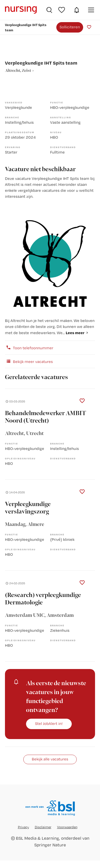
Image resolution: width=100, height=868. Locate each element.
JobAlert (77, 10)
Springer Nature (50, 845)
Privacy (23, 827)
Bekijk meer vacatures (29, 361)
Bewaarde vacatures (62, 10)
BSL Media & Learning (37, 838)
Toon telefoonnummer (29, 348)
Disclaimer (43, 827)
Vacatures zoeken (49, 10)
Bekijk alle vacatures (50, 759)
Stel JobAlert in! (49, 724)
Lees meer (75, 333)
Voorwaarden (67, 827)
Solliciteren (70, 27)
